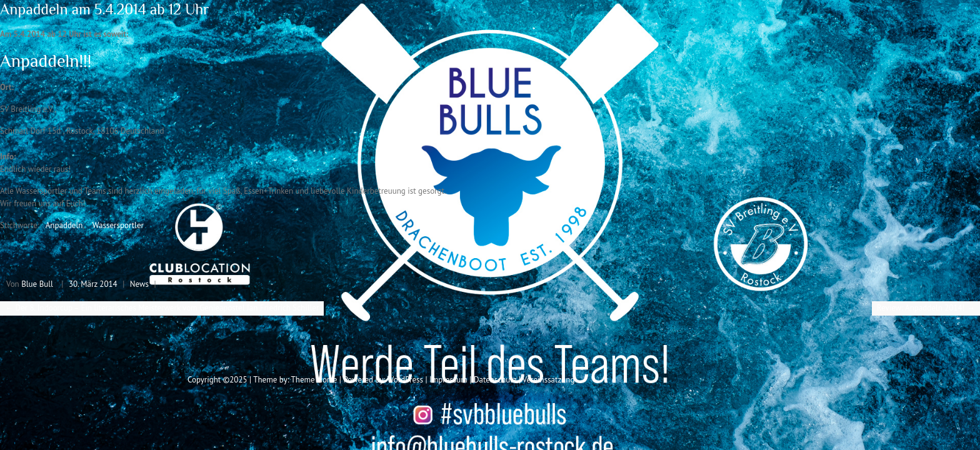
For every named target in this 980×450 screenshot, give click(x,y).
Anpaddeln (64, 225)
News (139, 284)
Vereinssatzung (549, 380)
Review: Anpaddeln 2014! (926, 308)
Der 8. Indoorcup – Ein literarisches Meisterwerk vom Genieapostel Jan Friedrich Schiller (162, 308)
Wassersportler (118, 225)
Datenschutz (495, 380)
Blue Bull (37, 284)
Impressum (448, 380)
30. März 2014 (93, 284)
